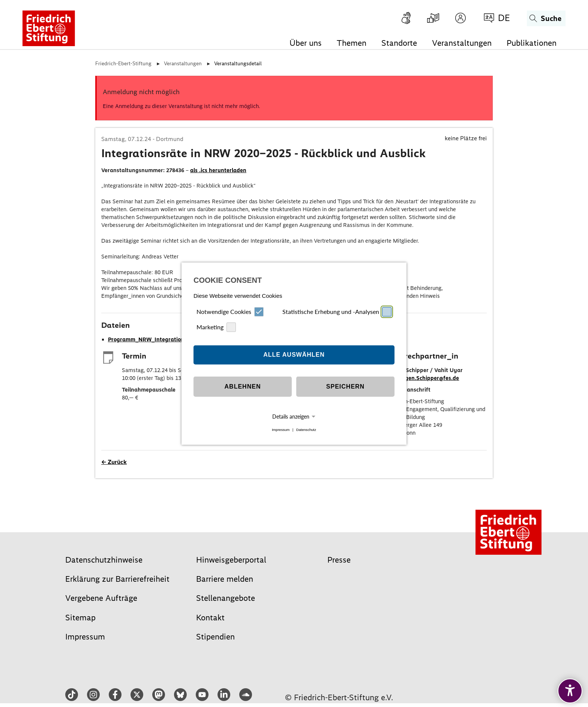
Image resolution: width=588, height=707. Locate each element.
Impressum (281, 430)
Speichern (345, 387)
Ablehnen (243, 387)
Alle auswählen (294, 355)
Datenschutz (306, 430)
